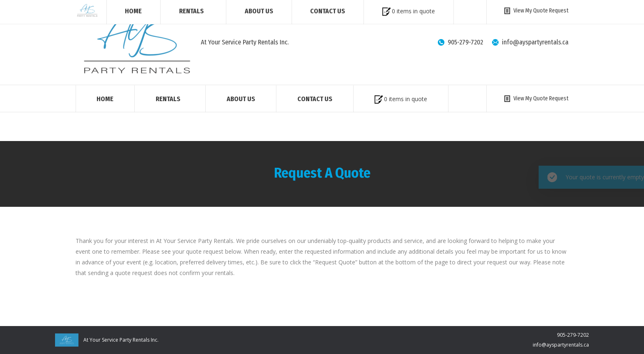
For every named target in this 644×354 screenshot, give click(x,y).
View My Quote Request (536, 98)
